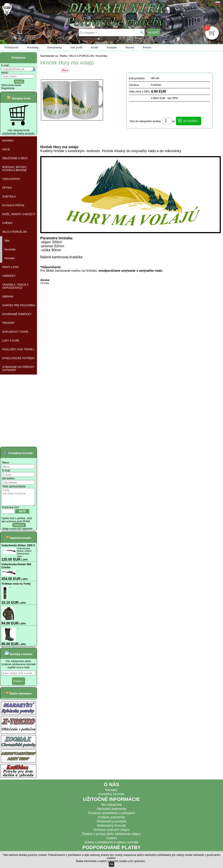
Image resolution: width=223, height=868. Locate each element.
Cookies (111, 841)
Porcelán (10, 258)
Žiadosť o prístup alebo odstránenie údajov (112, 837)
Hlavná (130, 48)
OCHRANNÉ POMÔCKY (17, 314)
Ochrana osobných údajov (111, 833)
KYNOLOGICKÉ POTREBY (18, 358)
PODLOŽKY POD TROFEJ (18, 349)
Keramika (10, 249)
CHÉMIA (7, 223)
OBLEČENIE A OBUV (15, 158)
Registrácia (8, 88)
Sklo (7, 241)
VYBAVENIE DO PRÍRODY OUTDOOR (18, 369)
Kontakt (112, 48)
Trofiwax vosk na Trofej (16, 587)
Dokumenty (54, 48)
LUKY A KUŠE (11, 341)
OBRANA (8, 297)
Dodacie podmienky (111, 820)
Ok (111, 864)
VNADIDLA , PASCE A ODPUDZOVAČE (15, 286)
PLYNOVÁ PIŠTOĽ (13, 205)
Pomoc (147, 48)
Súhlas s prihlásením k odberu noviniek (112, 846)
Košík (95, 48)
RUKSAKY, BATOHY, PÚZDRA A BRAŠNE (15, 169)
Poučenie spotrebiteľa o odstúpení (111, 816)
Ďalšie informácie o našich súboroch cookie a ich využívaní (111, 861)
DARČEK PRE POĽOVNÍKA (19, 305)
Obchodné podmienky (111, 812)
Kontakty (111, 793)
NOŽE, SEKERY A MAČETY (19, 214)
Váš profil (76, 48)
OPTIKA (7, 188)
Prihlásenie (11, 48)
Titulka (63, 56)
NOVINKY (8, 141)
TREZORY (8, 323)
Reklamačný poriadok (111, 825)
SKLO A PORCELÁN (14, 232)
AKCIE (6, 150)
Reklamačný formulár (111, 829)
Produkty (33, 48)
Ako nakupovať (112, 808)
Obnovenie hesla (11, 85)
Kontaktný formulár (112, 797)
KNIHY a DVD (10, 267)
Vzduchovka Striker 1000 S (18, 549)
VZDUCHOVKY (11, 179)
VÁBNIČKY (9, 276)
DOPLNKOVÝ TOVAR (15, 332)
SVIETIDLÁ (9, 197)
